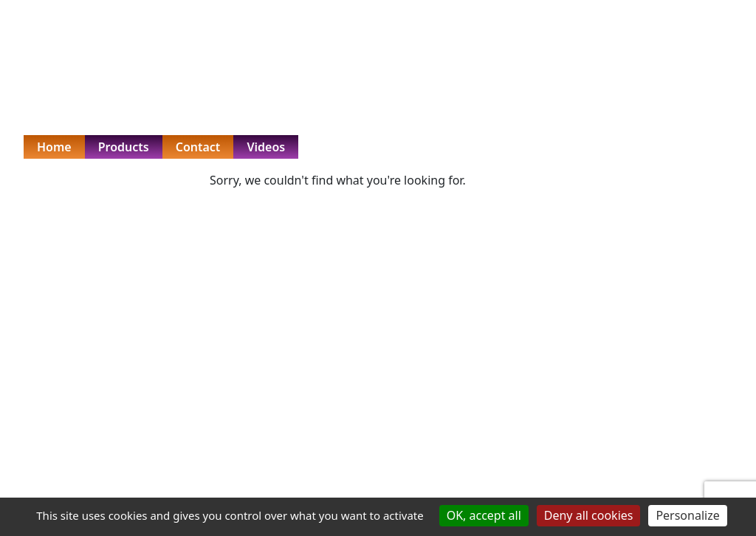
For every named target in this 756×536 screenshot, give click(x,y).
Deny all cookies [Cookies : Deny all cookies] (589, 515)
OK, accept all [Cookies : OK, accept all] (484, 515)
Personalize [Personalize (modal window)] (687, 515)
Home (54, 147)
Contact (198, 147)
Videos (266, 147)
